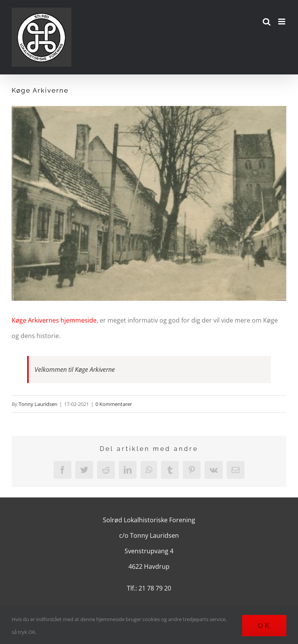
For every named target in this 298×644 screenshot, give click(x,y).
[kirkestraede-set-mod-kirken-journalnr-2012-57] (149, 203)
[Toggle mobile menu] (282, 22)
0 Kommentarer (114, 404)
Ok (264, 626)
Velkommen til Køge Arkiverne (75, 369)
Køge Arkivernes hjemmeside (54, 320)
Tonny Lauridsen (38, 404)
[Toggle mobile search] (267, 22)
